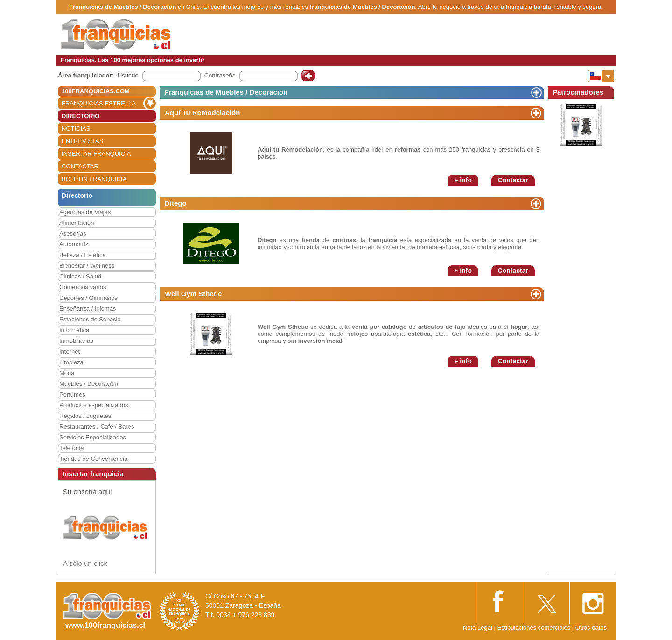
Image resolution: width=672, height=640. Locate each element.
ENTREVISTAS (82, 141)
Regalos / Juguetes (85, 416)
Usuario (128, 75)
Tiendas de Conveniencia (93, 459)
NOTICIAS (76, 129)
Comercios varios (83, 287)
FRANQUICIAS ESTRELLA (99, 103)
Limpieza (71, 362)
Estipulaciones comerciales (534, 628)
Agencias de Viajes (85, 212)
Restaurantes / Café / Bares (97, 427)
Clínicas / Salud (80, 276)
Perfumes (72, 394)
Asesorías (73, 233)
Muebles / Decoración (89, 384)
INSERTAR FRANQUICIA (96, 154)
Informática (74, 330)
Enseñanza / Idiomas (87, 309)
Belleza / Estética (83, 255)
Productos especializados (94, 405)
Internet (70, 351)
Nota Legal (478, 628)
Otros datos (591, 628)
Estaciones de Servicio (90, 319)
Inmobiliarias (76, 341)
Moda (67, 373)
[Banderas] (601, 76)
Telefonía (72, 448)
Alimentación (77, 223)
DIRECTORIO (80, 116)
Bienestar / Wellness (87, 266)
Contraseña (220, 75)
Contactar (513, 180)
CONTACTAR (80, 166)
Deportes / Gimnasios (88, 298)
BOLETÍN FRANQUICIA (94, 179)
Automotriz (74, 244)
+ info (463, 180)
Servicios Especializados (93, 437)
